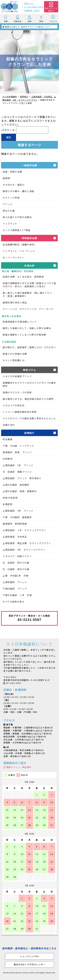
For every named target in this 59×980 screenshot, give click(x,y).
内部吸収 (8, 459)
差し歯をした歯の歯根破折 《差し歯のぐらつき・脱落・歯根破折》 (27, 294)
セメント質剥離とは (14, 360)
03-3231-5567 (14, 683)
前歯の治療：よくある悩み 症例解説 (23, 277)
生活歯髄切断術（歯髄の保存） (20, 244)
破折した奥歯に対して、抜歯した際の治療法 (27, 328)
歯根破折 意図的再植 (15, 524)
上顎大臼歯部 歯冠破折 (16, 485)
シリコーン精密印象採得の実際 (20, 412)
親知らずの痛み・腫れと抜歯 (18, 191)
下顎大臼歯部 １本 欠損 (17, 595)
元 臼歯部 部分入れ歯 (16, 569)
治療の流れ (9, 425)
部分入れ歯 (9, 211)
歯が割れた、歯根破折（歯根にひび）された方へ (29, 347)
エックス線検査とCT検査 (17, 230)
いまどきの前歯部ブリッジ (17, 376)
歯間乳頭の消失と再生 (15, 302)
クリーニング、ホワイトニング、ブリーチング (28, 309)
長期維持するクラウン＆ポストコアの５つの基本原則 (29, 384)
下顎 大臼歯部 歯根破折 (17, 517)
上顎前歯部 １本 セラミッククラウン (24, 530)
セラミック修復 (11, 198)
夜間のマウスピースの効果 (17, 392)
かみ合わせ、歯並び (14, 185)
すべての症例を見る (13, 602)
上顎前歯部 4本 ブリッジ (18, 511)
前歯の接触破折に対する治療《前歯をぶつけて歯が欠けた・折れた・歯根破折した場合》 (29, 285)
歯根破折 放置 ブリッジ (17, 452)
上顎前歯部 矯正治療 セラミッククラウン (27, 543)
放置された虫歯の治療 (15, 354)
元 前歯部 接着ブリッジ (17, 472)
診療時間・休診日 (32, 10)
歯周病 (6, 178)
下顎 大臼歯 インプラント (18, 446)
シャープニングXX (29, 956)
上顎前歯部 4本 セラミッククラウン (24, 550)
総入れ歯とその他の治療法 (17, 217)
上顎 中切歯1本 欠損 (15, 576)
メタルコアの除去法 (14, 405)
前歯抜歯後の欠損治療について (20, 322)
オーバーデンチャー (14, 257)
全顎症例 (8, 504)
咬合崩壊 (8, 439)
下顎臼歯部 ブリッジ (15, 589)
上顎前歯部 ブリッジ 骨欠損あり (22, 478)
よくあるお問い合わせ (34, 7)
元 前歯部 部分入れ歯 (16, 563)
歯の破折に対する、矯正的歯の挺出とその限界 (28, 399)
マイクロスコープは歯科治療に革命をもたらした (29, 418)
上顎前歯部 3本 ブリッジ (18, 465)
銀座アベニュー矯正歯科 (19, 767)
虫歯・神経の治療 (12, 172)
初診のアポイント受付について (27, 27)
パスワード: (25, 130)
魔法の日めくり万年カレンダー (30, 964)
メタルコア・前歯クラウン (17, 556)
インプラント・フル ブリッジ (19, 251)
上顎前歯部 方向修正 (15, 537)
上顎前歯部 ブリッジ (15, 582)
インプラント (10, 224)
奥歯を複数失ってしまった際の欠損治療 (24, 335)
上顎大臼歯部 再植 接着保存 (20, 491)
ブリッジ (8, 204)
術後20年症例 (10, 498)
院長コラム (29, 3)
